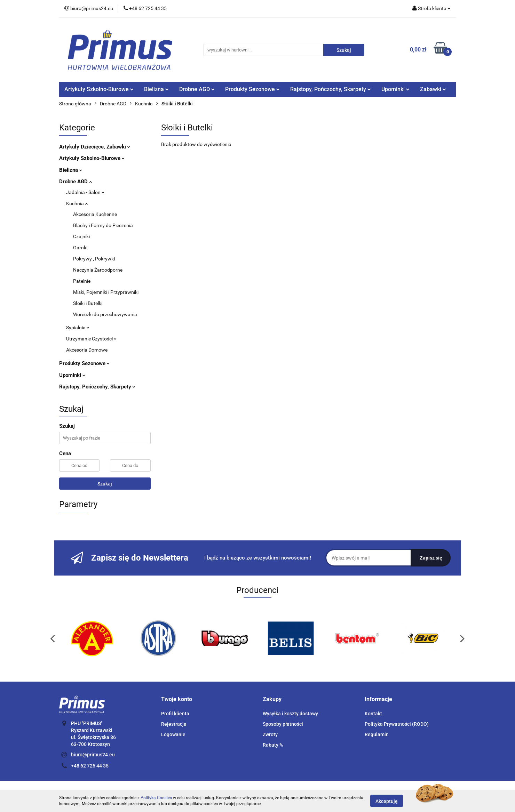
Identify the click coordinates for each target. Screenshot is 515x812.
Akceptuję (387, 801)
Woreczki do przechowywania (105, 314)
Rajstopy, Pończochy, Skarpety (331, 89)
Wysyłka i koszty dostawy (290, 714)
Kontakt (373, 714)
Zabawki (433, 89)
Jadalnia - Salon (85, 192)
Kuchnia (77, 203)
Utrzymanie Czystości (91, 339)
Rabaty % (273, 745)
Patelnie (82, 281)
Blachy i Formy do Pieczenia (103, 225)
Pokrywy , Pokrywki (94, 259)
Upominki (395, 89)
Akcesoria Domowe (87, 350)
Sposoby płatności (283, 724)
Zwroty (270, 734)
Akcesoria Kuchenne (95, 214)
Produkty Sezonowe (252, 89)
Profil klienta (175, 714)
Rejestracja (174, 724)
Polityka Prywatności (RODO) (397, 724)
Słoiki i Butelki (88, 303)
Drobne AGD (197, 89)
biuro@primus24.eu (93, 755)
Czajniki (81, 236)
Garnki (80, 248)
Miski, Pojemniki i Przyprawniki (106, 292)
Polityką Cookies (156, 798)
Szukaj (105, 484)
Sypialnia (78, 328)
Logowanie (173, 734)
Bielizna (156, 89)
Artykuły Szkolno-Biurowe (99, 89)
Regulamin (377, 734)
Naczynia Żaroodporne (98, 270)
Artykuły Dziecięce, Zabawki (95, 147)
